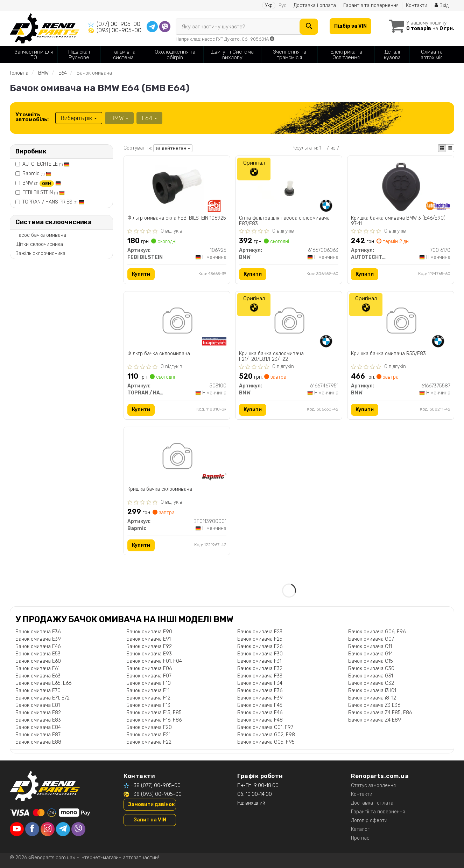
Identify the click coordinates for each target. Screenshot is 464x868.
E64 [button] (149, 118)
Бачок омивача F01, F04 (154, 661)
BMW (42, 183)
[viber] (78, 829)
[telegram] (63, 829)
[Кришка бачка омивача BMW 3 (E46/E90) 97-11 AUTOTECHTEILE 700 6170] (401, 186)
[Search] (309, 27)
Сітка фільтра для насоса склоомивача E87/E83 (284, 221)
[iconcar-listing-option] (450, 148)
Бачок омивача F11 (148, 691)
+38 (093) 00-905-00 (156, 794)
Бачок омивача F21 (148, 735)
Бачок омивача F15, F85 (154, 713)
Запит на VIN (150, 820)
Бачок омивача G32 (371, 683)
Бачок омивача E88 (38, 742)
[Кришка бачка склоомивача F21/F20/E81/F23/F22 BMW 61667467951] (289, 322)
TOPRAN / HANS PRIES (53, 202)
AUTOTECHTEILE (46, 164)
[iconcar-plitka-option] (442, 148)
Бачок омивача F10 (149, 683)
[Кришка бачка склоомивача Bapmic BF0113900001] (177, 457)
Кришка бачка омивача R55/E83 (388, 354)
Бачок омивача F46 (260, 713)
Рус (283, 5)
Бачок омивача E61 (37, 669)
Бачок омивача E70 (38, 691)
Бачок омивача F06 (149, 669)
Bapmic (37, 174)
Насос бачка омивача (41, 235)
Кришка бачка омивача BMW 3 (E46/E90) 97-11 (398, 221)
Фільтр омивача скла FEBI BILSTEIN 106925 (177, 218)
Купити (141, 274)
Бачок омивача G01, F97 (265, 727)
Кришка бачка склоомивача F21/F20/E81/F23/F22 (271, 356)
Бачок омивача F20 (149, 727)
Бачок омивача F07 (149, 676)
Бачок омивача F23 (260, 632)
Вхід (442, 5)
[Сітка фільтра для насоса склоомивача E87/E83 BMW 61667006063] (289, 186)
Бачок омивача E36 (38, 632)
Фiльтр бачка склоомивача (159, 354)
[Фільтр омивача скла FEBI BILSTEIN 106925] (177, 186)
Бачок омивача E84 (38, 727)
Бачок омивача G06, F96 (377, 632)
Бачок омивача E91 (149, 639)
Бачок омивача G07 (371, 639)
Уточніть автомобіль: (32, 117)
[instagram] (48, 829)
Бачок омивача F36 (260, 691)
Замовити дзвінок (151, 804)
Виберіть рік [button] (79, 118)
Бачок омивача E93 (149, 654)
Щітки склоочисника (39, 244)
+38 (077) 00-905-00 (156, 786)
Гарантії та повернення (378, 812)
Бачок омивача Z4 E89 (375, 720)
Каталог (360, 829)
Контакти (417, 5)
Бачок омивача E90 (149, 632)
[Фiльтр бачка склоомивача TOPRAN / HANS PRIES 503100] (177, 322)
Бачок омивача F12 (148, 698)
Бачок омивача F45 (260, 705)
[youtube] (17, 829)
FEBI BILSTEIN (44, 192)
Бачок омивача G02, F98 (266, 735)
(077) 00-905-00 (118, 24)
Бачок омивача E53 (38, 654)
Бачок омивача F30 (260, 654)
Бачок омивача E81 (38, 705)
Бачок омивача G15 (371, 661)
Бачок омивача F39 (260, 698)
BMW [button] (119, 118)
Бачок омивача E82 (38, 713)
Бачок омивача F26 (260, 646)
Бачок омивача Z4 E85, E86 (380, 713)
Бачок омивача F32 (260, 669)
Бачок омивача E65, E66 (43, 683)
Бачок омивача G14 (371, 654)
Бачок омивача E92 (149, 646)
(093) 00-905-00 (119, 30)
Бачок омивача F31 (259, 661)
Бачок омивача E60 (38, 661)
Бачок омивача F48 (260, 720)
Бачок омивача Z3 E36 (374, 705)
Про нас (360, 838)
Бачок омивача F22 (149, 742)
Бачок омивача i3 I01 (372, 691)
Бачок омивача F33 (260, 676)
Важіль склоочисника (40, 253)
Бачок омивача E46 (38, 646)
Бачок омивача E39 (38, 639)
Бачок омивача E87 (38, 735)
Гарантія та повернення (371, 5)
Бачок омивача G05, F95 (266, 742)
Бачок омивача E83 (38, 720)
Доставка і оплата (315, 5)
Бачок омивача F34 (260, 683)
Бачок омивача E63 (38, 676)
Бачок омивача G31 (371, 676)
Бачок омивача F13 (148, 705)
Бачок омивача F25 (260, 639)
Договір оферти (369, 821)
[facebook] (32, 829)
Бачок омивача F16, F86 (154, 720)
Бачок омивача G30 (371, 669)
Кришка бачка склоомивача (160, 489)
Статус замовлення (373, 786)
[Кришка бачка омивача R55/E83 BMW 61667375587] (401, 322)
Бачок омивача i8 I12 (372, 698)
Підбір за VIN (350, 26)
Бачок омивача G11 (370, 646)
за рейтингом (173, 148)
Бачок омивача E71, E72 (43, 698)
